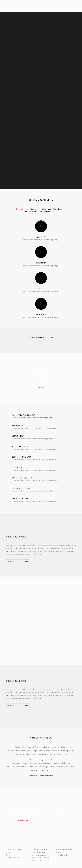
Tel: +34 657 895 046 (12, 858)
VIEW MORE (41, 387)
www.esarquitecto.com (40, 855)
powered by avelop (62, 855)
